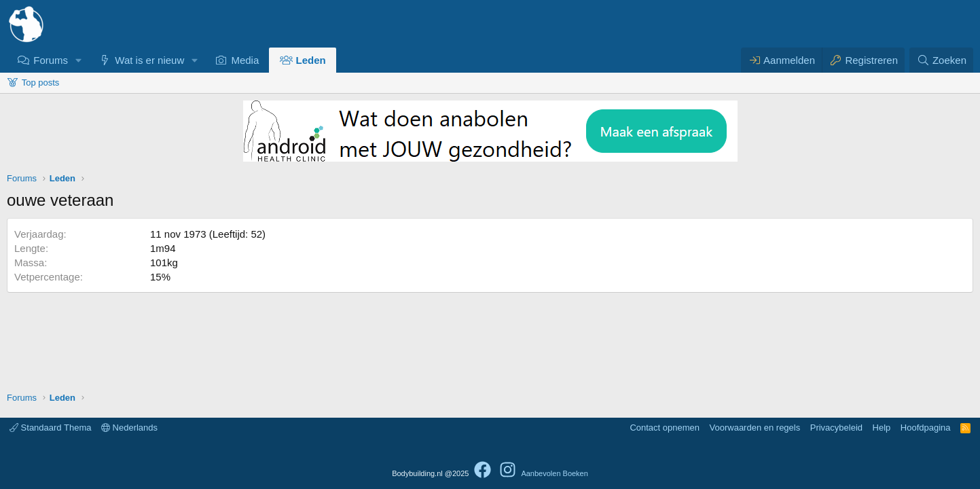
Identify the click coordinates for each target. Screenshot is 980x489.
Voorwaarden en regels (755, 428)
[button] (79, 60)
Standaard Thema (50, 428)
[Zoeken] (941, 60)
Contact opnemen (665, 428)
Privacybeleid (836, 428)
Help (882, 428)
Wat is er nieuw (149, 60)
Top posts (41, 83)
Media (245, 60)
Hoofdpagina (926, 428)
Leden (311, 60)
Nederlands (129, 428)
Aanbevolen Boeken (554, 473)
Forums (51, 60)
